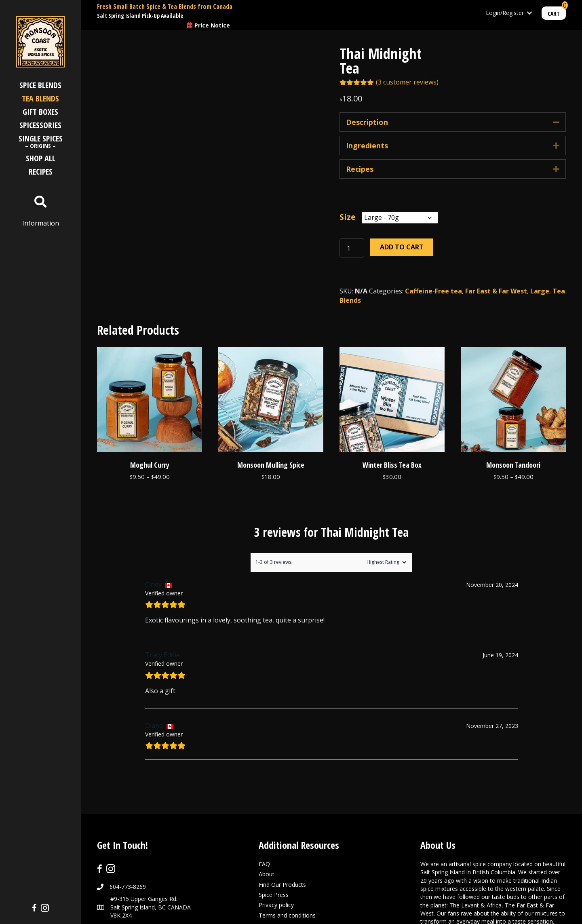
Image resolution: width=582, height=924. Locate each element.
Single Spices (41, 142)
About (267, 817)
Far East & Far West (496, 291)
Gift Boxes (40, 112)
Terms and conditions (287, 858)
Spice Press (274, 837)
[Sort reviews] (385, 505)
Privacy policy (276, 847)
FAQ (264, 807)
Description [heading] (367, 122)
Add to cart (402, 247)
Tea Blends (40, 98)
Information (41, 223)
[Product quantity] (352, 248)
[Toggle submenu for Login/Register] (529, 13)
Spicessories (40, 125)
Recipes (41, 172)
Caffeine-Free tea (433, 291)
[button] (556, 122)
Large (540, 291)
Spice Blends (40, 85)
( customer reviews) (407, 82)
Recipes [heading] (360, 169)
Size (348, 217)
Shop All (41, 158)
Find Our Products (282, 827)
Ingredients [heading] (367, 146)
